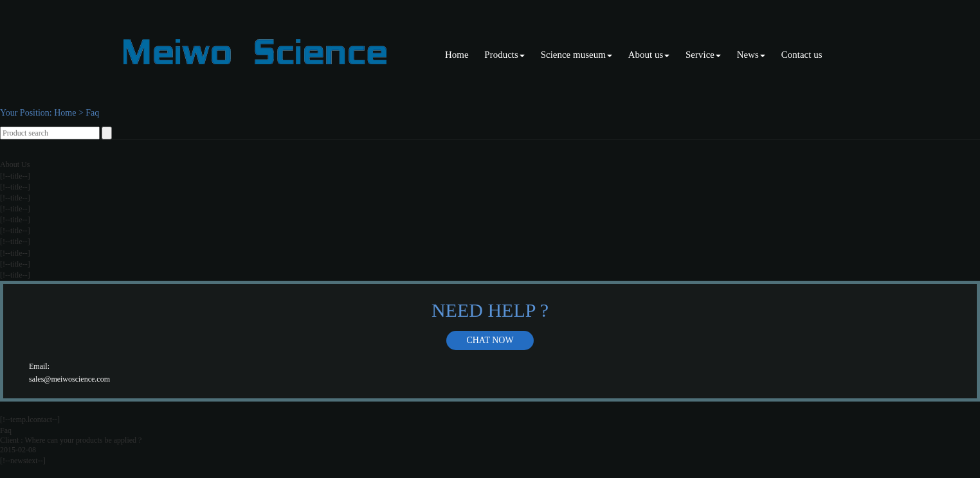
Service (703, 55)
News (751, 55)
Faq (92, 113)
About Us (15, 164)
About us (649, 55)
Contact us (802, 55)
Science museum (576, 55)
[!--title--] (15, 176)
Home (457, 55)
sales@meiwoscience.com (69, 379)
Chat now (490, 340)
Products (504, 55)
